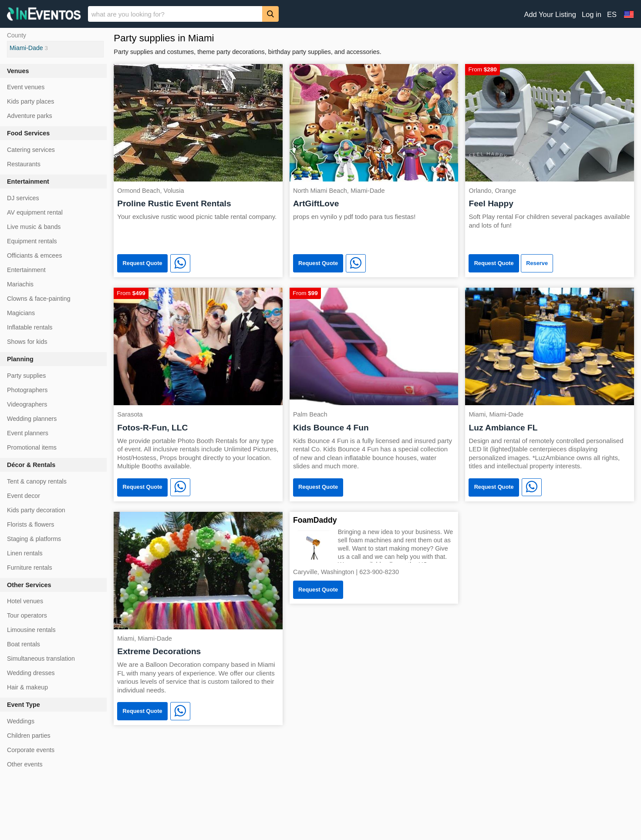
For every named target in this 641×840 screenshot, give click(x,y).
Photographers (27, 390)
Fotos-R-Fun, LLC (152, 428)
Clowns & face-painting (39, 299)
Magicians (21, 313)
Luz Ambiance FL (503, 428)
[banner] (320, 14)
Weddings (21, 721)
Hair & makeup (27, 687)
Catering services (31, 150)
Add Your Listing (550, 15)
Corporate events (31, 750)
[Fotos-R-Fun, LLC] (198, 346)
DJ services (23, 198)
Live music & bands (34, 227)
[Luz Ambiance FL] (550, 346)
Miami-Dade (26, 48)
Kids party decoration (36, 510)
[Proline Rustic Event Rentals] (198, 122)
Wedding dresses (31, 673)
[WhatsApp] (180, 263)
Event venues (26, 87)
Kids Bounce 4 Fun (331, 428)
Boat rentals (24, 644)
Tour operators (27, 615)
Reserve (537, 263)
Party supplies (26, 376)
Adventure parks (30, 116)
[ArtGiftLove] (374, 122)
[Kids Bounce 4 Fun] (374, 346)
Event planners (28, 433)
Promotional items (32, 447)
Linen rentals (25, 553)
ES (612, 15)
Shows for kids (27, 342)
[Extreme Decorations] (198, 570)
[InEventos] (44, 15)
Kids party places (30, 101)
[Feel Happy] (550, 122)
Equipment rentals (32, 241)
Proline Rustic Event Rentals (174, 203)
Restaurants (24, 164)
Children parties (29, 736)
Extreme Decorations (159, 651)
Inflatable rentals (30, 327)
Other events (25, 764)
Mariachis (20, 284)
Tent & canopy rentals (37, 481)
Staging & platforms (34, 539)
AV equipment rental (35, 212)
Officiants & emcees (34, 255)
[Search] (270, 14)
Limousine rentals (31, 630)
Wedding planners (32, 419)
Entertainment (26, 270)
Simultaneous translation (41, 659)
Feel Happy (491, 203)
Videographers (27, 404)
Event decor (24, 496)
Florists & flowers (30, 524)
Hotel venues (25, 601)
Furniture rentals (30, 568)
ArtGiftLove (316, 203)
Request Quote (143, 263)
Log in (592, 15)
